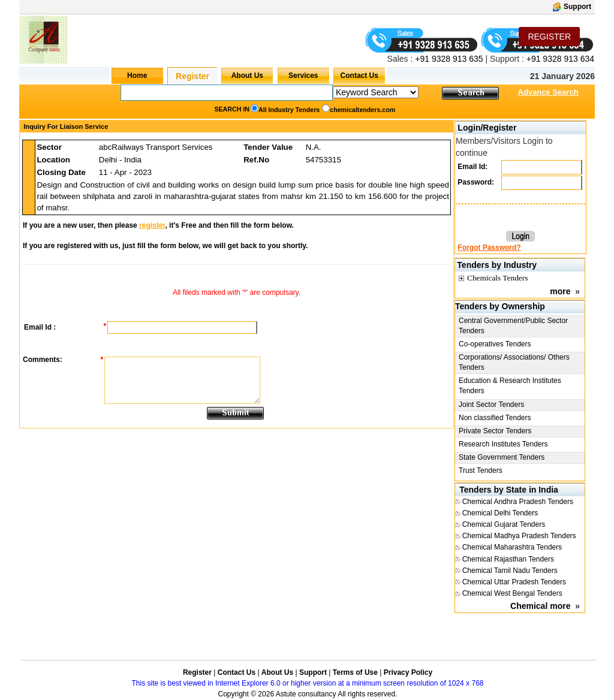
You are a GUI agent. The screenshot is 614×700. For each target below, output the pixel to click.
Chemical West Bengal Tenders (512, 593)
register (152, 225)
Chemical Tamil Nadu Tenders (510, 571)
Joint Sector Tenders (491, 405)
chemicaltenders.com (362, 110)
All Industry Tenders (289, 110)
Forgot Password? (489, 248)
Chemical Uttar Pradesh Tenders (514, 582)
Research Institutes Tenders (503, 444)
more (560, 291)
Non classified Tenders (495, 418)
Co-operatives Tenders (495, 344)
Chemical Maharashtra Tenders (512, 547)
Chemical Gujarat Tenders (504, 524)
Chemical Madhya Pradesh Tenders (519, 536)
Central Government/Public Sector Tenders (513, 326)
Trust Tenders (481, 470)
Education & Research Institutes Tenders (510, 386)
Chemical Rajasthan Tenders (508, 559)
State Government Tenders (502, 457)
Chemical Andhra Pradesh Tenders (518, 502)
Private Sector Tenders (495, 431)
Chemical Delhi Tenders (500, 513)
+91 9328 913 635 (448, 59)
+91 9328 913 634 (560, 59)
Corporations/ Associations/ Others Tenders (514, 362)
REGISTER (549, 37)
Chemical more (540, 606)
